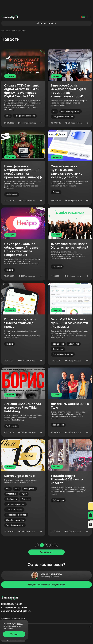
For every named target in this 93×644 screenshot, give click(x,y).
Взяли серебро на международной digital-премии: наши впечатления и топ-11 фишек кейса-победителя (69, 77)
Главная (5, 17)
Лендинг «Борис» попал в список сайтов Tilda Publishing (23, 394)
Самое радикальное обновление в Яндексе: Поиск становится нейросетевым (22, 236)
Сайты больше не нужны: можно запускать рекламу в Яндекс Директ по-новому (67, 158)
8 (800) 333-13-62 (45, 10)
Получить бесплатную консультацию (47, 571)
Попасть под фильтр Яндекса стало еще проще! (20, 309)
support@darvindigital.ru (16, 597)
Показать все (46, 539)
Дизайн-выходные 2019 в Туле (70, 392)
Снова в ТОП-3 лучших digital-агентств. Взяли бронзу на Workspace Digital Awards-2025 (22, 77)
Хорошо (14, 634)
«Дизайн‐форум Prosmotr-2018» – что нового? (67, 466)
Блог (13, 17)
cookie (20, 624)
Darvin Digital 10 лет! (20, 462)
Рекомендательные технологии (12, 627)
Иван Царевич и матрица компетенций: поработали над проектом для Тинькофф (23, 158)
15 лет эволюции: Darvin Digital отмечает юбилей (70, 232)
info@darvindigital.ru (14, 594)
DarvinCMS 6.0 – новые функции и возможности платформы (69, 309)
